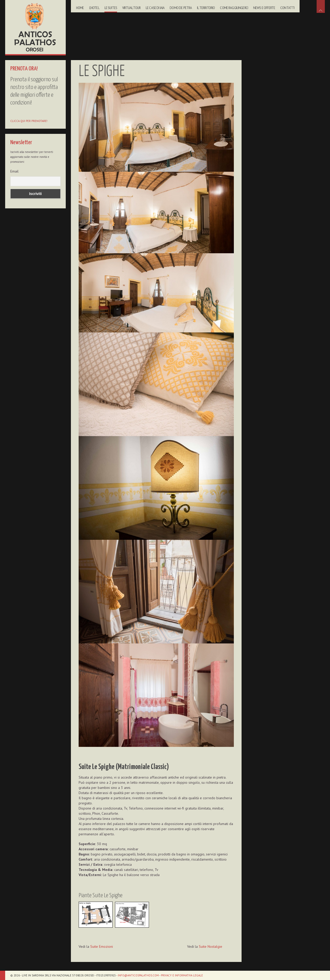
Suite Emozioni (102, 946)
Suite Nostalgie (211, 946)
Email (14, 171)
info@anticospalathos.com (138, 975)
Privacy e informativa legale (182, 975)
